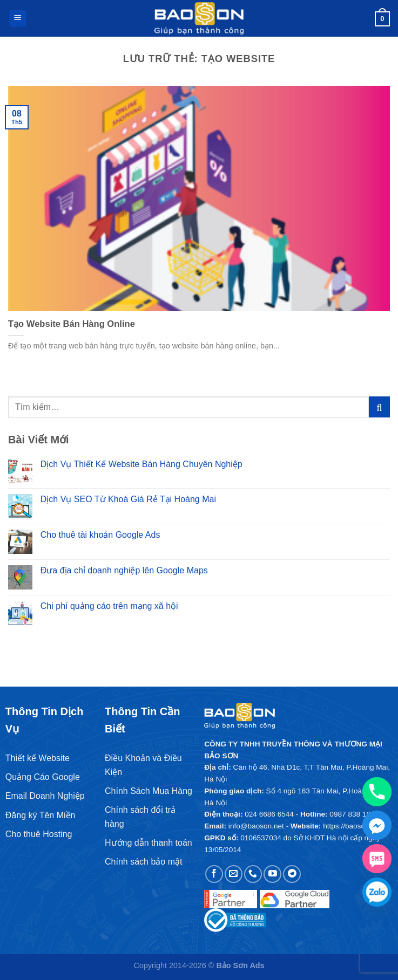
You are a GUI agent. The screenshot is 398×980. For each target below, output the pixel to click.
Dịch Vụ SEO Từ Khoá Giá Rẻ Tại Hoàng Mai (128, 499)
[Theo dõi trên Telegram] (292, 874)
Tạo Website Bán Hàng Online (72, 324)
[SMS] (377, 859)
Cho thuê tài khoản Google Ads (100, 535)
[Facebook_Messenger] (377, 825)
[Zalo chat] (377, 892)
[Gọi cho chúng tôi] (253, 874)
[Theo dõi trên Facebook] (214, 874)
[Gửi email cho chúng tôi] (234, 874)
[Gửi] (379, 407)
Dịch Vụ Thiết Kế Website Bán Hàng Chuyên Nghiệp (141, 464)
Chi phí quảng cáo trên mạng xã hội (109, 606)
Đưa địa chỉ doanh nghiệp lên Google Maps (124, 570)
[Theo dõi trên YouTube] (272, 874)
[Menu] (18, 19)
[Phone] (377, 792)
